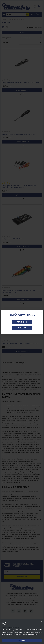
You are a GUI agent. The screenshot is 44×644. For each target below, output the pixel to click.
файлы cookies (19, 629)
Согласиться (22, 641)
